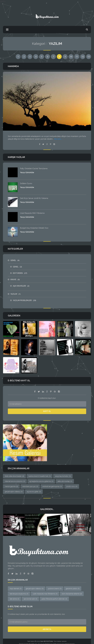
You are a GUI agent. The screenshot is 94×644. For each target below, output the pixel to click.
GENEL (15, 260)
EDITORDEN (20, 273)
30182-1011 (72, 486)
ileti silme (14, 599)
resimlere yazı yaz (30, 486)
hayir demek (16, 589)
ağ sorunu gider (34, 492)
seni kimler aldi (30, 599)
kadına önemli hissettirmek (40, 476)
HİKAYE (15, 280)
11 (77, 57)
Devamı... (58, 139)
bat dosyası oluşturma (19, 594)
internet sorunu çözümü (15, 481)
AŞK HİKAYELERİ (21, 286)
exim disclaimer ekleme (72, 594)
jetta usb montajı (65, 481)
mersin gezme (11, 486)
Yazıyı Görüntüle (27, 172)
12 (83, 57)
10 (71, 57)
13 (89, 57)
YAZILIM (15, 294)
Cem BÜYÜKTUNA (47, 641)
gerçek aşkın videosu (14, 492)
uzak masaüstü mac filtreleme (45, 594)
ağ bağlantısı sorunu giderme (41, 481)
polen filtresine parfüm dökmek (54, 599)
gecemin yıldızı (73, 589)
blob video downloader (14, 476)
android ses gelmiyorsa (52, 486)
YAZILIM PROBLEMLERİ (24, 300)
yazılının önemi (55, 589)
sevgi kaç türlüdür (63, 476)
